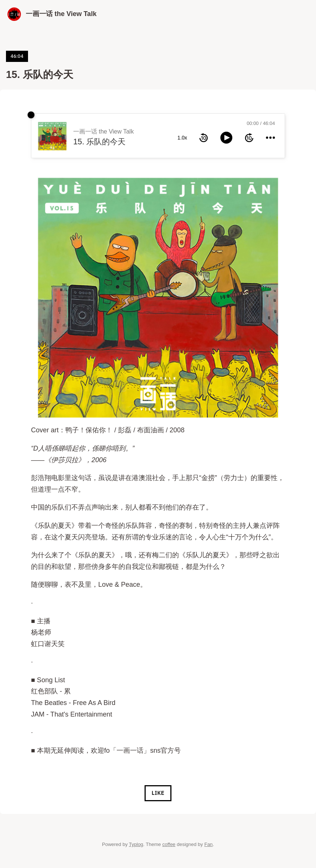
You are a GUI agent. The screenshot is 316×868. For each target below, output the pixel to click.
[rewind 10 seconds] (204, 138)
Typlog (136, 844)
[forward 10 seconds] (249, 138)
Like (158, 793)
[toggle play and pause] (226, 138)
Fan (208, 844)
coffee (169, 844)
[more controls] (270, 138)
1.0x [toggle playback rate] (182, 138)
